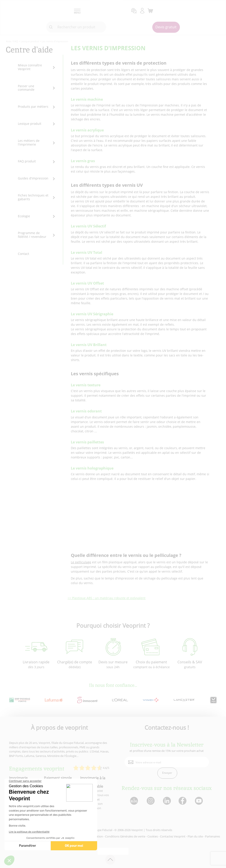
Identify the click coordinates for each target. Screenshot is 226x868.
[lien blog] (134, 801)
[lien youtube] (199, 801)
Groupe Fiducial (102, 830)
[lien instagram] (150, 801)
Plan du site (195, 836)
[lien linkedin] (167, 801)
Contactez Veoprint (173, 836)
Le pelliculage (81, 562)
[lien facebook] (183, 801)
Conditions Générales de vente (125, 836)
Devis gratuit (166, 27)
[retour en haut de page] (110, 860)
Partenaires (213, 836)
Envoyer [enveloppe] (167, 773)
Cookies (153, 836)
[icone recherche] (51, 27)
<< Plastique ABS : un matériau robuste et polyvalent (106, 598)
